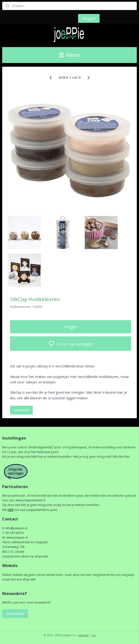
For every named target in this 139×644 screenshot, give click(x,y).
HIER (11, 510)
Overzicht (21, 410)
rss (94, 635)
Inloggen (89, 18)
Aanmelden (15, 613)
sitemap (83, 635)
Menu (70, 55)
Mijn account (115, 18)
